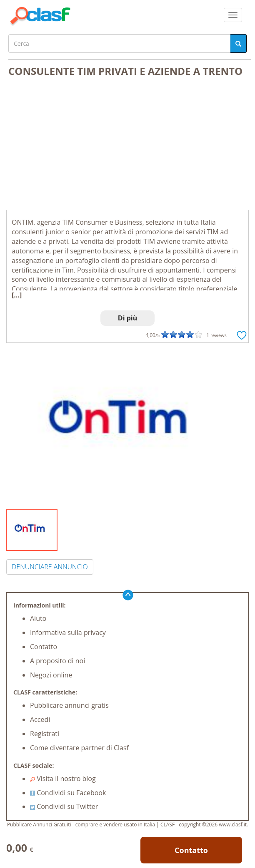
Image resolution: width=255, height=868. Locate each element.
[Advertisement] (127, 147)
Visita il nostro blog (63, 779)
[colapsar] (233, 15)
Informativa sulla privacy (68, 632)
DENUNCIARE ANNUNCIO (50, 567)
